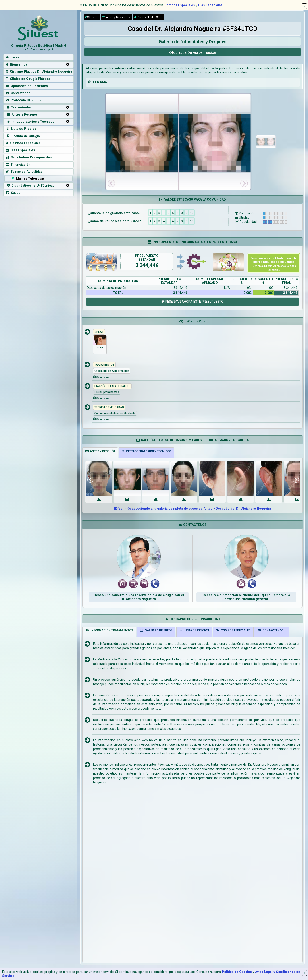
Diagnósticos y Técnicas (30, 186)
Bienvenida (16, 65)
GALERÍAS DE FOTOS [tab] (156, 630)
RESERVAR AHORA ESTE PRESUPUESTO (192, 302)
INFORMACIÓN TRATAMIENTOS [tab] (109, 630)
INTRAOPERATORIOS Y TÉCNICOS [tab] (146, 451)
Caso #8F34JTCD (147, 17)
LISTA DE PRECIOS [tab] (194, 630)
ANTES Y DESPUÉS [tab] (100, 451)
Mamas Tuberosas (28, 179)
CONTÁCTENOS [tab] (270, 630)
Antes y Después (115, 17)
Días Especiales (210, 5)
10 (192, 213)
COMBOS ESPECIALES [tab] (233, 630)
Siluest (91, 17)
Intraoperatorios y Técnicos (30, 122)
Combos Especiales (180, 5)
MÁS (104, 82)
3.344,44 (145, 265)
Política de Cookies (237, 972)
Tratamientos (19, 107)
